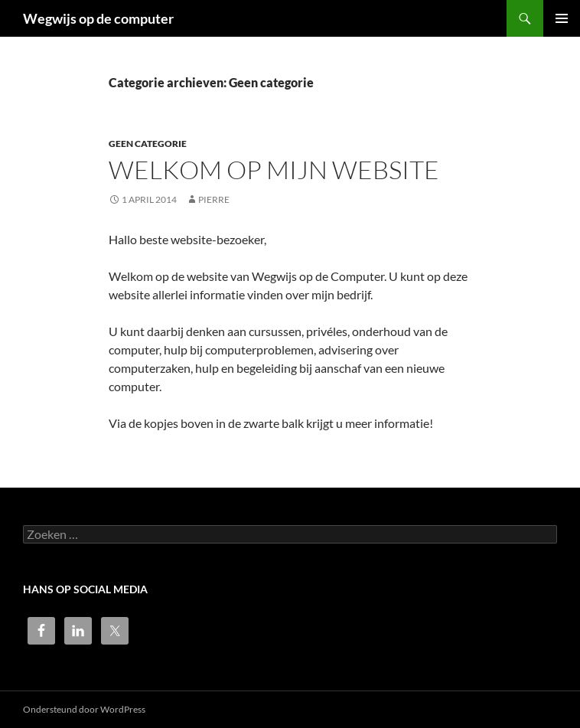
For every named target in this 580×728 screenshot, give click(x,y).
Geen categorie (148, 144)
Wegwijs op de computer (98, 18)
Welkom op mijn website (274, 170)
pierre (214, 199)
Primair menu (562, 18)
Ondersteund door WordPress (84, 709)
